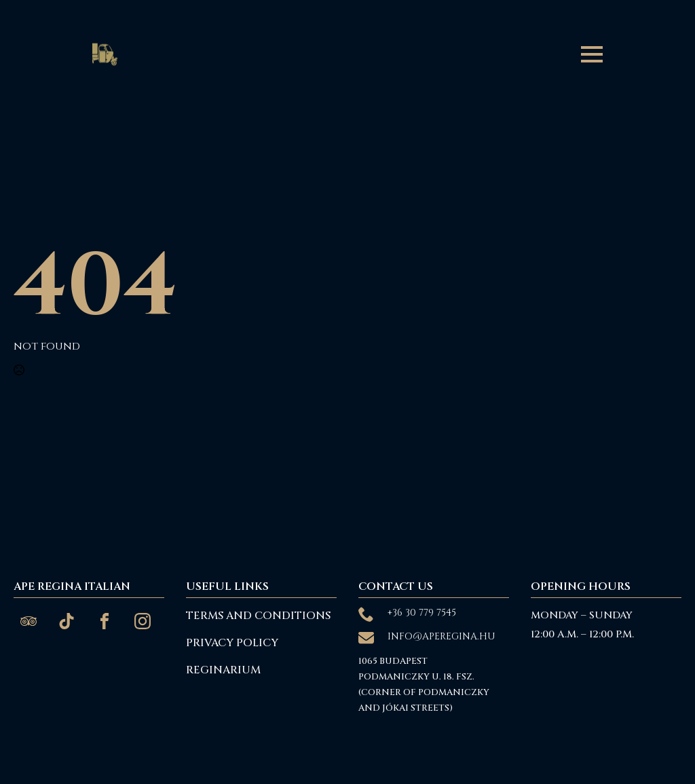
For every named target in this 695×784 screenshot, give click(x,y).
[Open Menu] (592, 54)
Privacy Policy (232, 643)
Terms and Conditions (258, 616)
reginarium (223, 670)
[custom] (29, 621)
